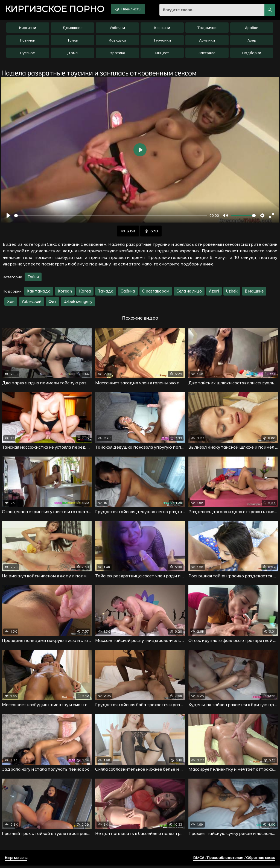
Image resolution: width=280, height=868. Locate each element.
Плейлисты (133, 9)
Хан (11, 303)
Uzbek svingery (78, 303)
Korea (85, 292)
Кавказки (117, 41)
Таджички (207, 29)
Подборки (252, 54)
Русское (28, 54)
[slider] (111, 217)
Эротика (117, 54)
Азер (252, 41)
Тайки (73, 41)
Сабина (128, 292)
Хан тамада (39, 292)
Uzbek (232, 292)
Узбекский (31, 303)
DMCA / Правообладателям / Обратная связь (234, 860)
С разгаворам (156, 292)
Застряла (207, 54)
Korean (65, 292)
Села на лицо (189, 292)
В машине (254, 292)
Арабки (252, 29)
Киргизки (28, 29)
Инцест (162, 54)
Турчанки (162, 41)
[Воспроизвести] (8, 217)
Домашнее (73, 29)
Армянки (207, 41)
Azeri (214, 292)
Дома (72, 54)
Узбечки (117, 29)
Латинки (28, 41)
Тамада (106, 292)
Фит (52, 303)
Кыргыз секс (16, 860)
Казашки (162, 29)
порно (56, 10)
